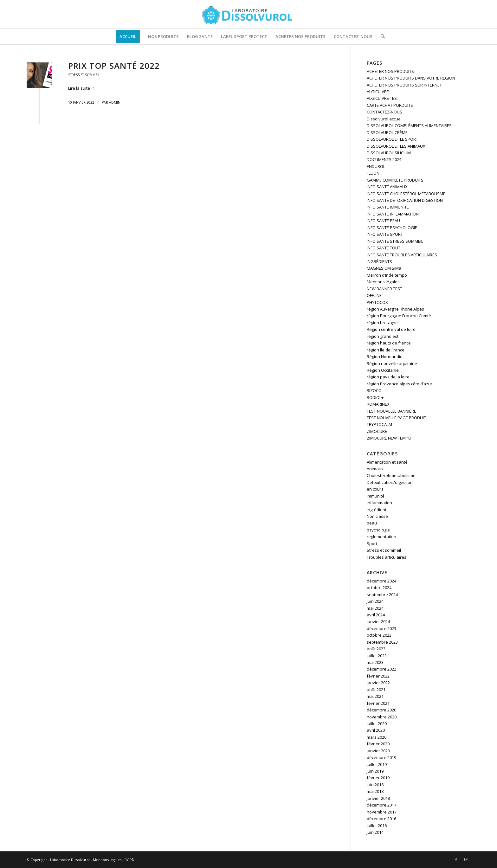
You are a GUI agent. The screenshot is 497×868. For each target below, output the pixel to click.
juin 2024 (375, 601)
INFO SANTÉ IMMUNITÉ (388, 207)
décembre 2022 (381, 669)
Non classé (377, 516)
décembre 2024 (381, 581)
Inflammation (379, 503)
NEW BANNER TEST (384, 289)
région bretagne (382, 323)
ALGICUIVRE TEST (383, 98)
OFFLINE (374, 295)
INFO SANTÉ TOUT (384, 248)
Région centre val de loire (391, 329)
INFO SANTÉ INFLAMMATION (393, 214)
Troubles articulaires (387, 557)
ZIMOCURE (377, 431)
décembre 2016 (381, 819)
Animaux (375, 469)
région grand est (383, 336)
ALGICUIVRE (378, 92)
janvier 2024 (378, 621)
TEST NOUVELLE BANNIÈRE (391, 411)
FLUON (373, 173)
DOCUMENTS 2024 (384, 159)
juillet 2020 (377, 723)
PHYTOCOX (377, 302)
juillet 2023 (377, 656)
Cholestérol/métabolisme (391, 475)
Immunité (376, 496)
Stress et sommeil (84, 75)
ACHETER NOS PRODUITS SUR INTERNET (404, 85)
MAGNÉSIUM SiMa (384, 268)
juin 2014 (375, 832)
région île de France (386, 350)
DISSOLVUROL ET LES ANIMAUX (396, 146)
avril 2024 (376, 615)
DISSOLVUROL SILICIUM (389, 153)
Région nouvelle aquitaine (392, 363)
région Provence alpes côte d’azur (400, 384)
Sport (372, 543)
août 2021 (376, 690)
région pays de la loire (388, 377)
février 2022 (378, 676)
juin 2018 (375, 785)
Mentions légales (383, 282)
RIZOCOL (375, 390)
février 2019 (378, 778)
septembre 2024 (382, 595)
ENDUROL (376, 166)
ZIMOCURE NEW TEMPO (389, 438)
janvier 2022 (378, 683)
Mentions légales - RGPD (114, 860)
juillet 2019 (377, 764)
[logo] (249, 14)
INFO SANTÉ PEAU (383, 221)
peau (372, 523)
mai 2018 (375, 791)
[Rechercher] (381, 36)
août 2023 (376, 649)
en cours (375, 489)
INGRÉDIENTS (379, 261)
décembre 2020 (381, 710)
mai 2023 (375, 662)
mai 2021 (375, 696)
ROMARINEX (378, 404)
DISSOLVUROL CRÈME (387, 132)
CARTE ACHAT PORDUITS (390, 105)
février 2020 (378, 744)
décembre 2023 (381, 628)
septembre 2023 (382, 642)
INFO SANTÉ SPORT (385, 234)
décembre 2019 (381, 757)
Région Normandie (385, 357)
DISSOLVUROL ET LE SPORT (392, 139)
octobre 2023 (379, 635)
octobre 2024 (379, 588)
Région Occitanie (383, 370)
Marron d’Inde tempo (387, 275)
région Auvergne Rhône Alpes (395, 309)
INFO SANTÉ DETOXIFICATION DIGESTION (405, 200)
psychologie (378, 530)
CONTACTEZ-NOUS (384, 112)
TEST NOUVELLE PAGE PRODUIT (396, 418)
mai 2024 (375, 608)
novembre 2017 (382, 812)
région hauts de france (389, 343)
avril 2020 (376, 730)
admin (115, 102)
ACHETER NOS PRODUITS (390, 71)
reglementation (381, 537)
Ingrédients (378, 510)
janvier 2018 (378, 798)
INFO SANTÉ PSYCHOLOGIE (392, 228)
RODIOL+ (375, 397)
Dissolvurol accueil (385, 119)
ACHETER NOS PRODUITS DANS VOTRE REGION (411, 78)
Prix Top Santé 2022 (114, 66)
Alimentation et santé (387, 462)
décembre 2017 (381, 805)
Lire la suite (82, 88)
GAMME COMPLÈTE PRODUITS (395, 180)
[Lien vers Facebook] (456, 859)
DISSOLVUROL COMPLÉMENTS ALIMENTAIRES (409, 125)
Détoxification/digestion (390, 482)
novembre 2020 (382, 717)
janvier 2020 (378, 751)
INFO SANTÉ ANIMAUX (387, 187)
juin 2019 (375, 771)
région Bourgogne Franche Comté (399, 316)
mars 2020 (377, 737)
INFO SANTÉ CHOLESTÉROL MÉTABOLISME (406, 194)
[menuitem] (128, 36)
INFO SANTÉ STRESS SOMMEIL (395, 241)
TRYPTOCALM (379, 424)
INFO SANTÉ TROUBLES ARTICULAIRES (402, 255)
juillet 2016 (377, 826)
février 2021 (378, 703)
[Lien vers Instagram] (466, 859)
